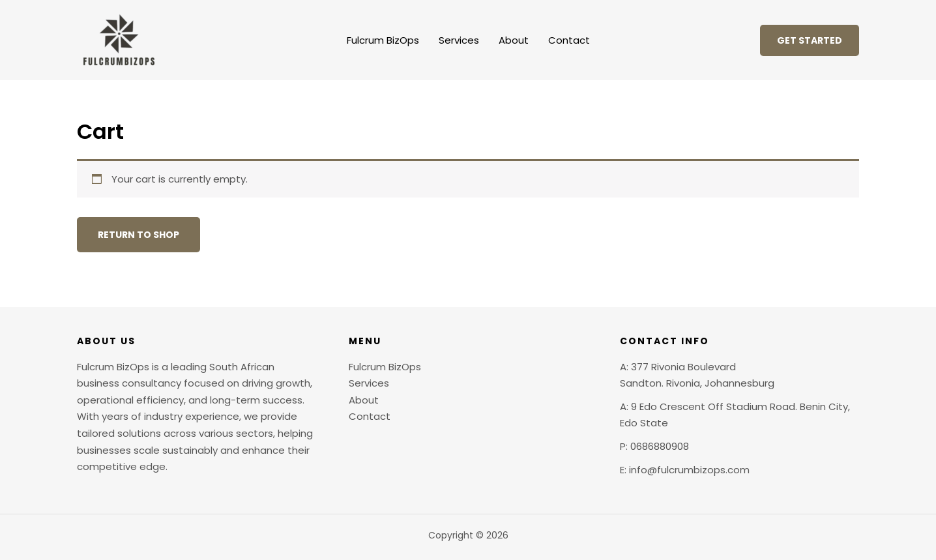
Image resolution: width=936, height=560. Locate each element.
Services (459, 40)
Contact (569, 40)
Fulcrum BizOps (383, 40)
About (514, 40)
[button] (810, 40)
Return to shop (139, 235)
